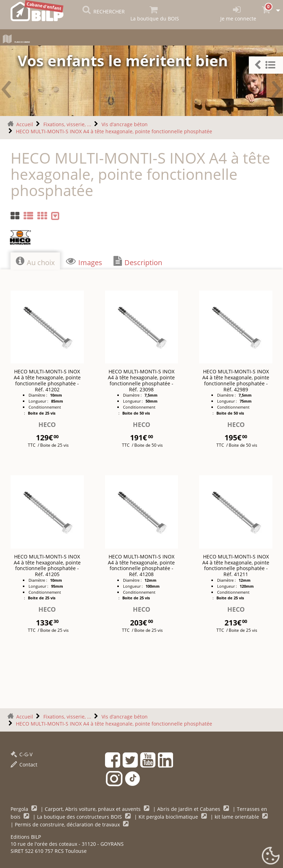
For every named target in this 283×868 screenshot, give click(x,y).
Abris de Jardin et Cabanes (189, 808)
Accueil (25, 123)
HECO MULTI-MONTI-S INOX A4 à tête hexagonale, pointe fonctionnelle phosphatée (114, 130)
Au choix (35, 260)
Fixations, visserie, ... (67, 123)
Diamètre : (38, 394)
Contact (24, 763)
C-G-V (21, 753)
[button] (266, 65)
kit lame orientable (238, 815)
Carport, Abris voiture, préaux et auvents (93, 808)
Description (138, 260)
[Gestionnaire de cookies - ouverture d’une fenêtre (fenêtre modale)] (271, 856)
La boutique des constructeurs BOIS (80, 815)
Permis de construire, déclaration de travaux (68, 823)
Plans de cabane (34, 40)
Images (84, 260)
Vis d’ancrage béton (125, 123)
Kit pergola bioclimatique (169, 815)
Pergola (20, 808)
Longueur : (39, 400)
